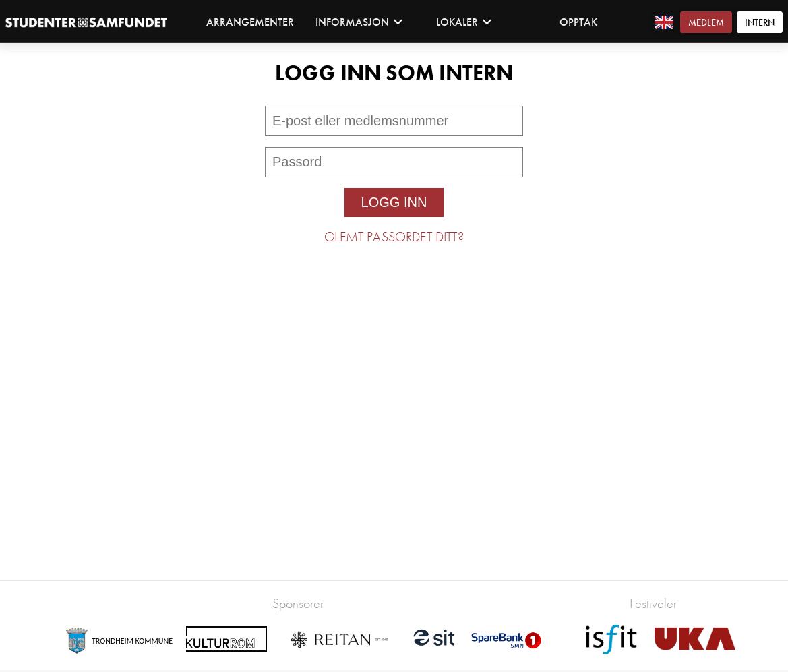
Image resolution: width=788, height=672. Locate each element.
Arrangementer (250, 22)
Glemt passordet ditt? (394, 237)
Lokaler (464, 22)
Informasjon (359, 22)
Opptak (578, 22)
